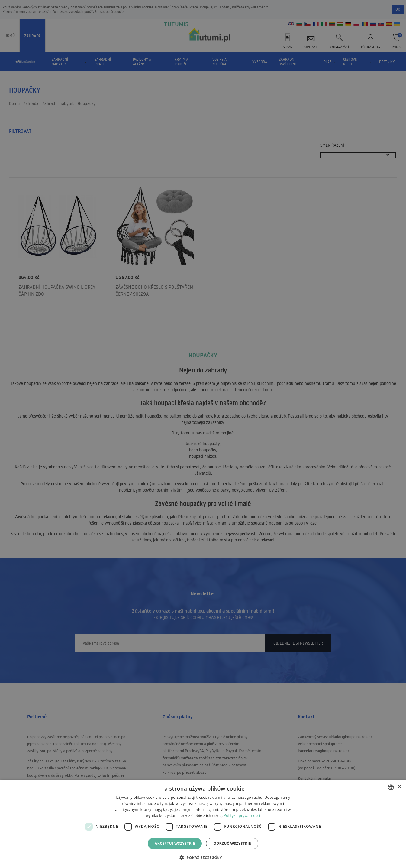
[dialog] (203, 824)
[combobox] (391, 787)
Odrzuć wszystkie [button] (232, 843)
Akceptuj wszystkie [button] (175, 843)
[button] (203, 857)
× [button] (399, 787)
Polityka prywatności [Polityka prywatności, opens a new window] (242, 816)
